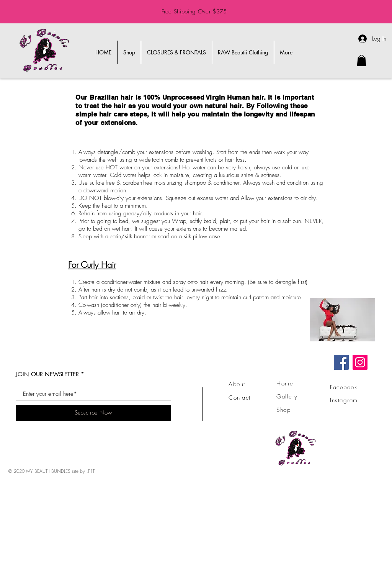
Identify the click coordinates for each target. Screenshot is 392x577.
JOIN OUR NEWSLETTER (47, 374)
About (237, 384)
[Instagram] (360, 362)
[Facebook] (341, 362)
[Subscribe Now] (93, 413)
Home (285, 384)
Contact (240, 398)
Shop (283, 410)
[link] (362, 61)
